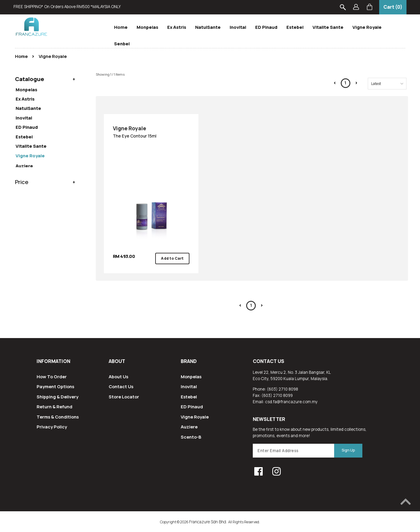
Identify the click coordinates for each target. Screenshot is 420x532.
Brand (189, 361)
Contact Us (121, 386)
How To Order (52, 376)
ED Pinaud (266, 27)
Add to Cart (172, 258)
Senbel (122, 44)
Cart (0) (393, 7)
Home (121, 27)
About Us (118, 376)
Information (53, 361)
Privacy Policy (52, 427)
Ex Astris (177, 27)
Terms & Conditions (58, 417)
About (117, 361)
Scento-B (191, 437)
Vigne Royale (367, 27)
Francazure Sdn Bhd (208, 522)
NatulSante (208, 27)
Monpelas (147, 27)
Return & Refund (54, 407)
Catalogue (30, 78)
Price (22, 130)
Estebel (295, 27)
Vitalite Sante (328, 27)
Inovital (238, 27)
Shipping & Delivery (57, 397)
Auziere (189, 427)
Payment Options (55, 386)
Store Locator (124, 397)
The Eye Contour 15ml (151, 132)
